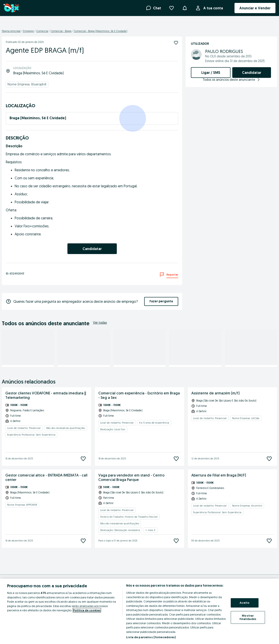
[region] (139, 611)
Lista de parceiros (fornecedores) (151, 637)
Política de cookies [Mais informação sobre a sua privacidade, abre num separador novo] (87, 610)
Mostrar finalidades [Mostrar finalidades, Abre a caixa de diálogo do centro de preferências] (248, 617)
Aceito (245, 603)
